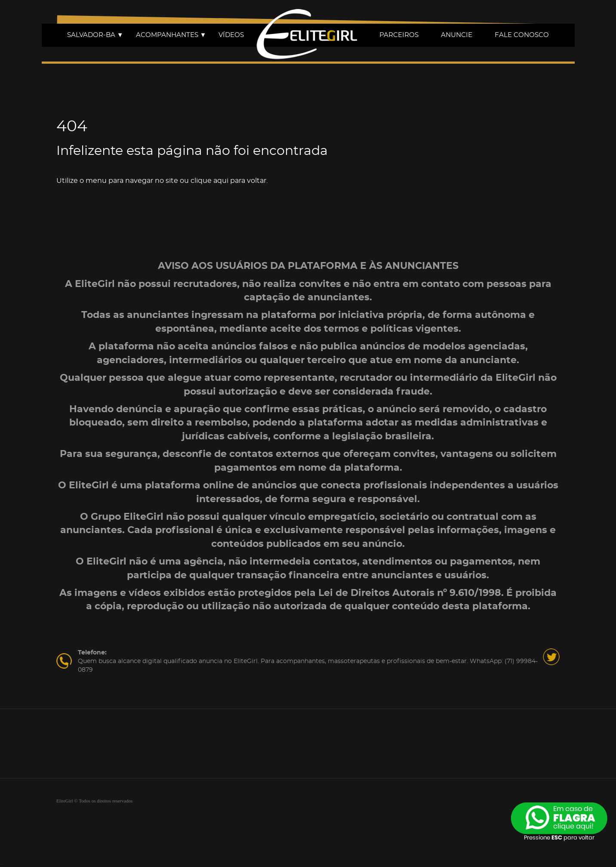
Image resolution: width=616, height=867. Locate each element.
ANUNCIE (457, 35)
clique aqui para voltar (228, 181)
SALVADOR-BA (95, 35)
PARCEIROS (399, 35)
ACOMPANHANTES (171, 35)
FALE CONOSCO (522, 35)
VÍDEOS (231, 35)
